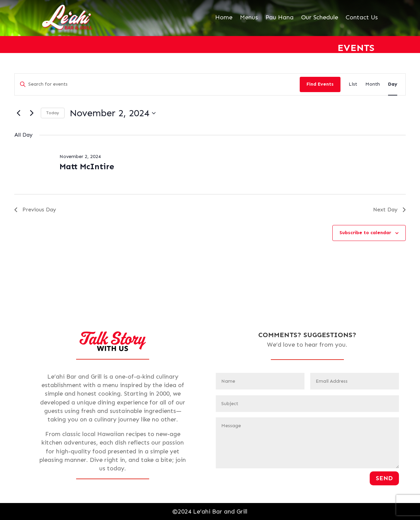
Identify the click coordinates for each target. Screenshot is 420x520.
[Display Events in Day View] (393, 84)
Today (53, 113)
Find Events (320, 84)
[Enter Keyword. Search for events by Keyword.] (157, 84)
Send (384, 478)
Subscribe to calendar (365, 233)
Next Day (389, 210)
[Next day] (32, 113)
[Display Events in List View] (353, 84)
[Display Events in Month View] (373, 84)
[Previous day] (18, 113)
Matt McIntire (87, 166)
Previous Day (35, 210)
